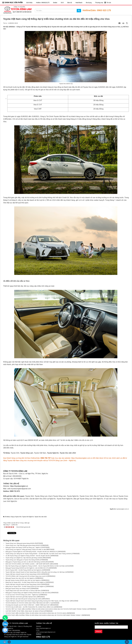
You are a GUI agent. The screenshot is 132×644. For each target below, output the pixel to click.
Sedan (55, 3)
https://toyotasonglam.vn (19, 486)
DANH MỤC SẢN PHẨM (14, 3)
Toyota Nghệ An (53, 453)
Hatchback (79, 3)
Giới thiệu (29, 3)
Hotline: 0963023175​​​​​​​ (43, 3)
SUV (62, 3)
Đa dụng (89, 3)
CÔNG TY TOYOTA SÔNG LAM (15, 471)
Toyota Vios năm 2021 (68, 453)
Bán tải (70, 3)
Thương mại (99, 3)
